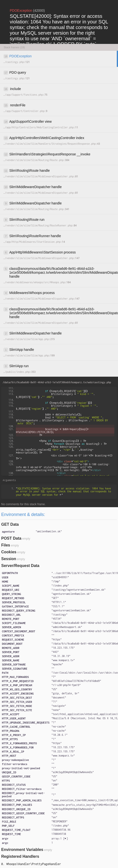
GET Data (10, 524)
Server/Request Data (20, 566)
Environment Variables (22, 850)
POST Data (11, 538)
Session (9, 559)
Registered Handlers (20, 856)
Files (6, 545)
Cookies (9, 552)
